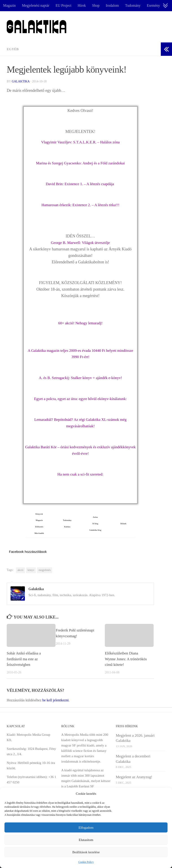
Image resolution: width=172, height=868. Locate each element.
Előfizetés (39, 526)
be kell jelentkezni (55, 700)
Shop (96, 5)
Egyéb (13, 49)
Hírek (82, 5)
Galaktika (21, 81)
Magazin (9, 5)
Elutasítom (86, 840)
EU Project (63, 5)
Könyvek (39, 514)
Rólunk (123, 523)
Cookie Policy (86, 862)
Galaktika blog (95, 530)
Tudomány (133, 5)
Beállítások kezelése (86, 852)
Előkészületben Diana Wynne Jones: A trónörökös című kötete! (126, 659)
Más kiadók (39, 533)
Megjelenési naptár (36, 5)
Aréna (95, 517)
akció (20, 570)
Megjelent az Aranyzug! (134, 777)
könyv (31, 570)
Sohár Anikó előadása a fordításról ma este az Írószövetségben (25, 659)
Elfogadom (86, 828)
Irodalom (112, 5)
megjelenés (45, 570)
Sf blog (95, 523)
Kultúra (67, 526)
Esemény (154, 5)
